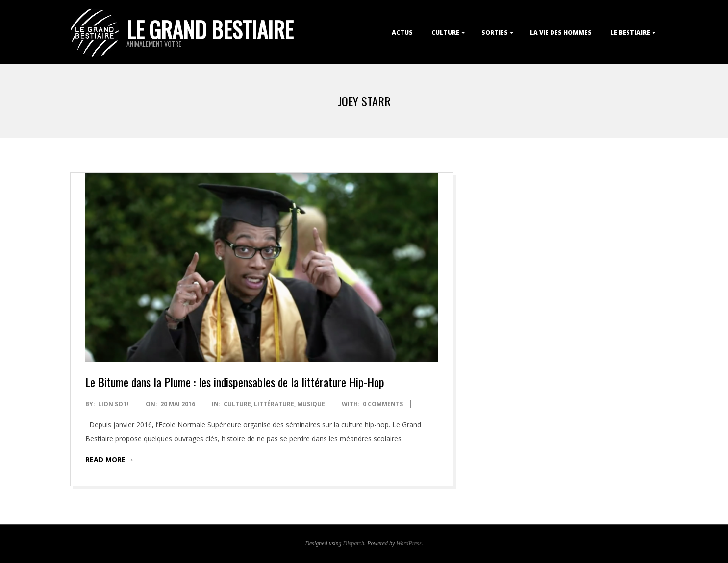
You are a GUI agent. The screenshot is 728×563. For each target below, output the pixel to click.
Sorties (495, 33)
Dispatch (354, 543)
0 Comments (383, 404)
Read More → (110, 459)
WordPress (409, 543)
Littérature (274, 404)
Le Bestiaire (630, 33)
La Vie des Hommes (561, 33)
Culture (445, 33)
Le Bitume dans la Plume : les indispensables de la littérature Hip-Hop (235, 382)
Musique (311, 404)
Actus (402, 33)
